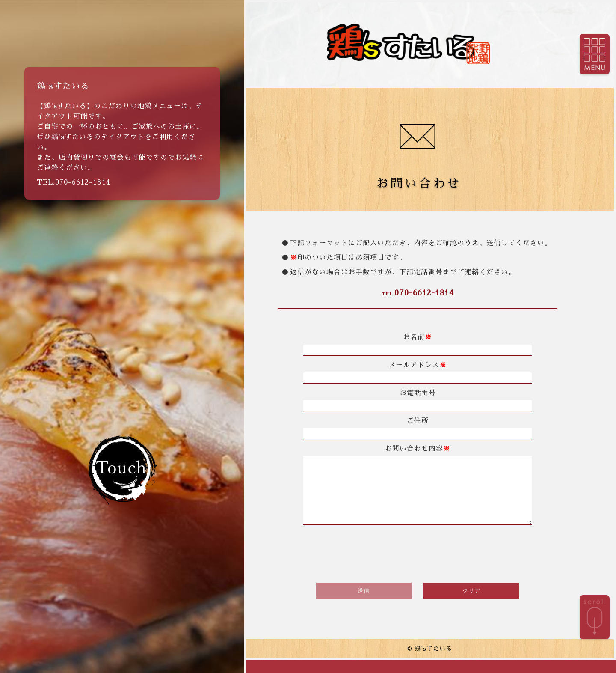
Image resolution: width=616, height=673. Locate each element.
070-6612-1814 (418, 293)
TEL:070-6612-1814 (74, 182)
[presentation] (418, 566)
